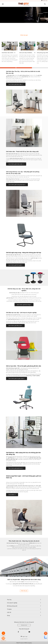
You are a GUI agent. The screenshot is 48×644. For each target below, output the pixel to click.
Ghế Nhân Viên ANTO (7, 53)
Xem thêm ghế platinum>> (16, 468)
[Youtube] (29, 632)
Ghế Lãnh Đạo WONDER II (26, 53)
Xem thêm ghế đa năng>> (24, 305)
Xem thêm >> (12, 495)
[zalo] (46, 637)
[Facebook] (18, 632)
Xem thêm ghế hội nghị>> (15, 265)
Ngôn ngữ (45, 1)
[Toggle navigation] (2, 4)
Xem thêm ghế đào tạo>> (15, 326)
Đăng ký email (24, 625)
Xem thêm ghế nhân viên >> (16, 164)
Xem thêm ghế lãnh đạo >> (16, 84)
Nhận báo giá (24, 591)
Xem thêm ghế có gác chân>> (17, 378)
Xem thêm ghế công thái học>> (17, 185)
